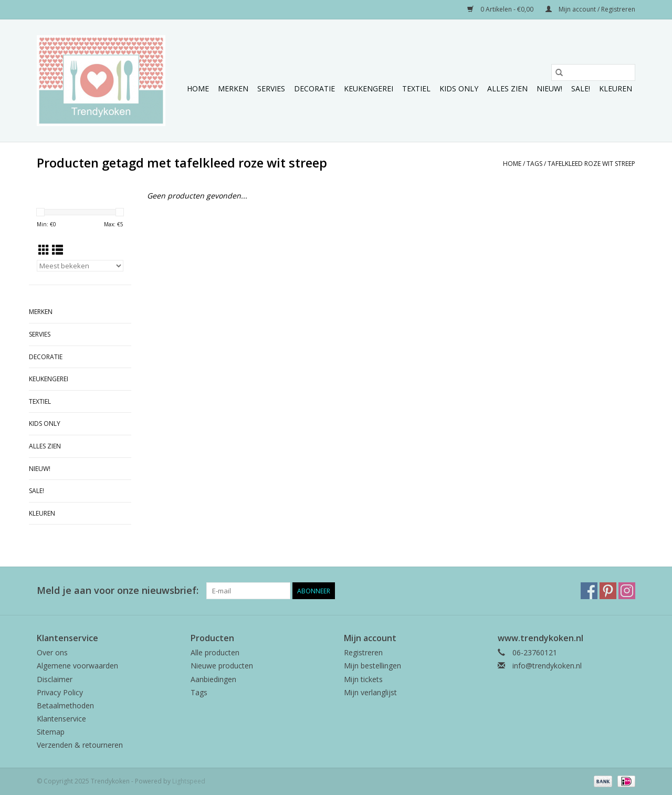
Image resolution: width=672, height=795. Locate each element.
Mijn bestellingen (372, 666)
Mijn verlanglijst (370, 692)
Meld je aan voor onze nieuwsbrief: (118, 590)
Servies (271, 88)
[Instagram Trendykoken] (627, 591)
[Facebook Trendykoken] (589, 591)
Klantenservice (61, 719)
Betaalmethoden (65, 705)
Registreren (363, 652)
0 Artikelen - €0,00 (501, 9)
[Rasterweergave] (44, 250)
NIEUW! (549, 88)
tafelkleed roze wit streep (591, 164)
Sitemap (51, 732)
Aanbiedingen (213, 679)
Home (198, 88)
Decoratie (314, 88)
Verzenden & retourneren (80, 745)
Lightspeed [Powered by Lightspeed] (189, 781)
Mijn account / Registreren (590, 9)
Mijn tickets (363, 679)
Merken (233, 88)
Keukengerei (369, 88)
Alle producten (215, 652)
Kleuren (616, 88)
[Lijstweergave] (57, 250)
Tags (534, 164)
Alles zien (507, 88)
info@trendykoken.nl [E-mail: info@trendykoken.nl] (547, 666)
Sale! (581, 88)
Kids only (459, 88)
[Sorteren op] (80, 266)
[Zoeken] (593, 72)
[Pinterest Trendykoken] (608, 591)
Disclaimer (55, 679)
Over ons (52, 652)
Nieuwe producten (222, 666)
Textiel (416, 88)
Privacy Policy (60, 692)
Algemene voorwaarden (77, 666)
